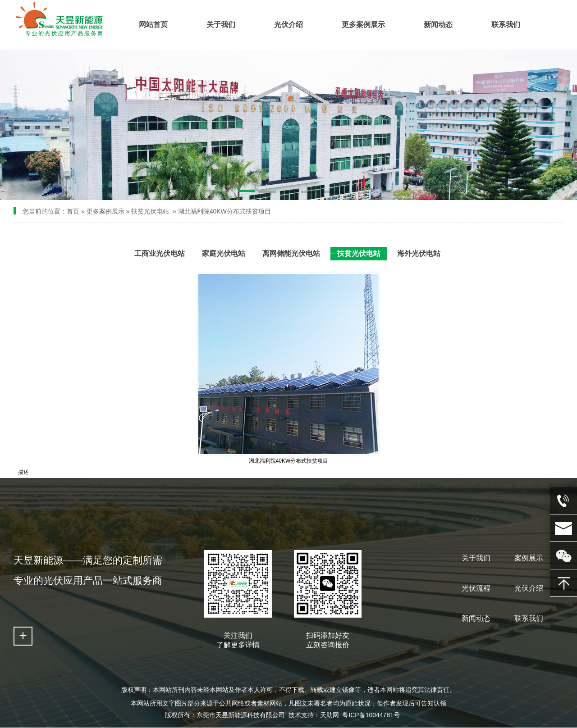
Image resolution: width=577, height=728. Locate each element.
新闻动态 (476, 618)
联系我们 (529, 618)
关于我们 (476, 558)
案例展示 (529, 558)
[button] (247, 192)
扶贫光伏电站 (150, 211)
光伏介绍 (529, 588)
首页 (73, 211)
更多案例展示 (105, 211)
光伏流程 (476, 588)
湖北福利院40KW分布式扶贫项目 (224, 211)
